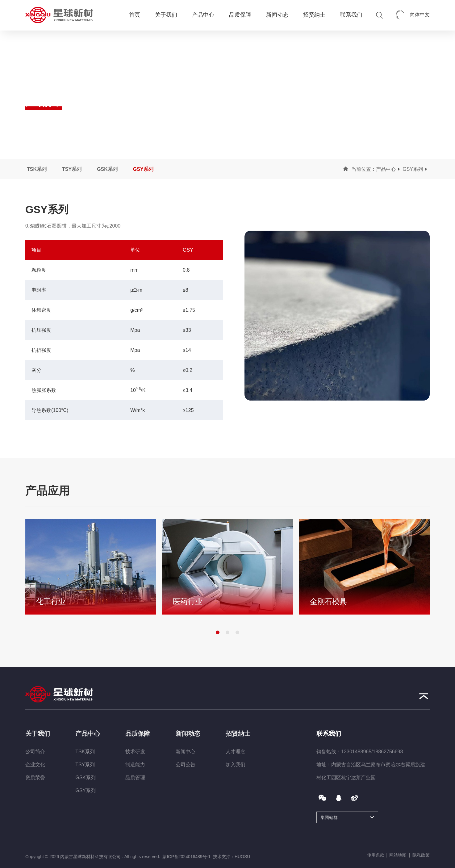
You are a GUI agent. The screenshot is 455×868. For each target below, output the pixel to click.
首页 (135, 15)
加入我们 (236, 765)
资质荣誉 (35, 777)
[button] (218, 632)
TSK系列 (37, 169)
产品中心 (203, 15)
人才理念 (236, 752)
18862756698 (388, 752)
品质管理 (135, 777)
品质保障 (240, 15)
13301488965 (356, 752)
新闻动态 (277, 15)
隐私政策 (421, 855)
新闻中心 (186, 752)
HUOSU (242, 857)
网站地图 (398, 855)
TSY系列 (72, 169)
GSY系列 (143, 169)
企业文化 (35, 765)
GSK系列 (107, 169)
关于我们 (166, 15)
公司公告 (186, 765)
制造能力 (135, 765)
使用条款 (376, 855)
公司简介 (35, 752)
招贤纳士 (314, 15)
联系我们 (351, 15)
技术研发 (135, 752)
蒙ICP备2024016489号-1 (186, 857)
